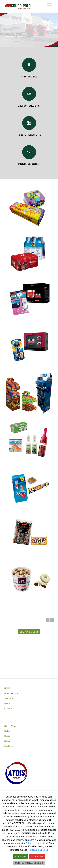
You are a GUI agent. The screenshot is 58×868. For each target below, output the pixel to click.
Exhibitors (9, 746)
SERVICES (9, 698)
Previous (48, 620)
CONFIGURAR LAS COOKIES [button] (29, 863)
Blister (7, 741)
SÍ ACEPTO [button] (20, 857)
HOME (7, 688)
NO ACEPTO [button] (37, 857)
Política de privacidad (37, 843)
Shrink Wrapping (12, 726)
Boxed (7, 736)
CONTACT (9, 709)
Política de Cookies (38, 850)
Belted (7, 731)
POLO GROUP (11, 693)
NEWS (7, 704)
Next (52, 620)
